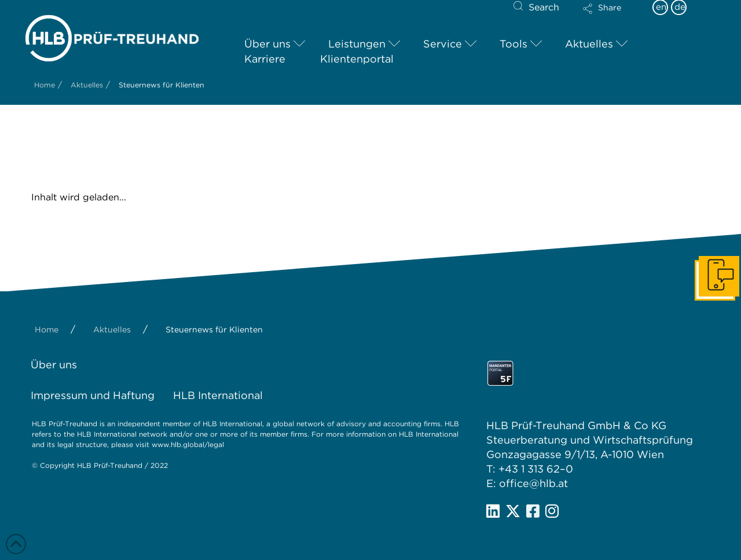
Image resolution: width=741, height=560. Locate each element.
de (680, 7)
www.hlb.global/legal (188, 444)
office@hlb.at (533, 483)
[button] (612, 16)
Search (544, 7)
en (661, 7)
